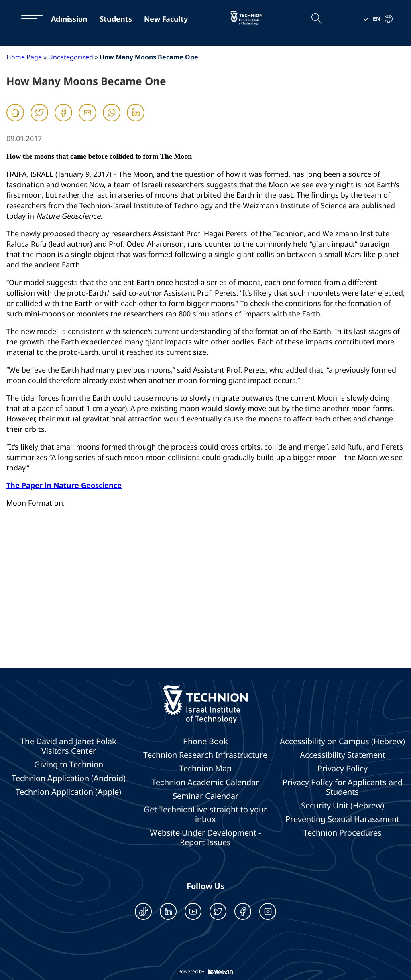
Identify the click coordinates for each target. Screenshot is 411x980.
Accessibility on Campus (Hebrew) (342, 741)
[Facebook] (63, 120)
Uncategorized (71, 57)
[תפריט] (28, 19)
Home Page (24, 57)
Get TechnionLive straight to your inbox (205, 814)
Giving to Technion (69, 765)
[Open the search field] (316, 19)
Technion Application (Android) (69, 778)
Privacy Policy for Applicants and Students (343, 787)
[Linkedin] (136, 120)
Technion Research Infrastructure (205, 755)
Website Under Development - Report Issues (205, 838)
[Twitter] (39, 120)
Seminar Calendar (205, 796)
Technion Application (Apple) (68, 792)
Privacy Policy (343, 769)
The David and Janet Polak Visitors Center (68, 746)
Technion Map (205, 769)
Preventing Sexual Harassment (342, 819)
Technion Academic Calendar (205, 782)
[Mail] (87, 120)
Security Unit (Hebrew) (343, 806)
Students (116, 19)
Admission (69, 19)
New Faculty (166, 19)
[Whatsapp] (112, 120)
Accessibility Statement (343, 755)
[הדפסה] (15, 113)
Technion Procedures (343, 833)
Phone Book (205, 741)
